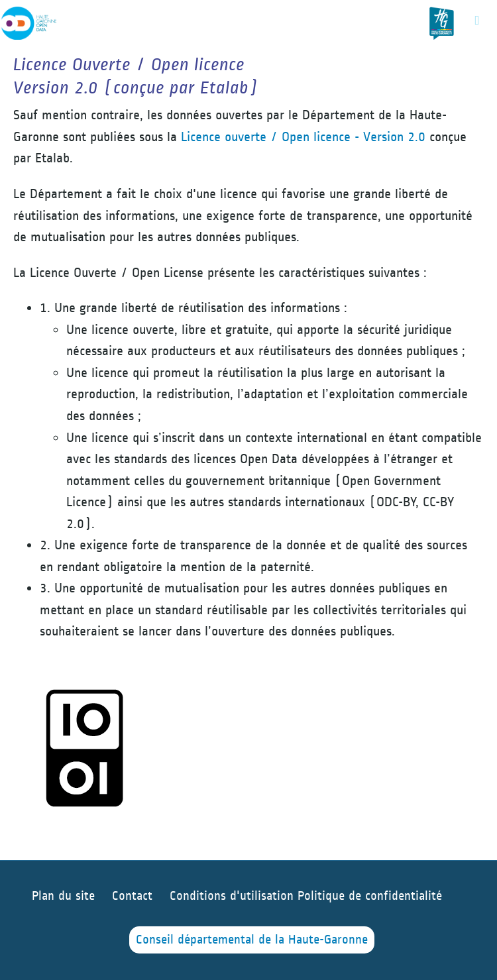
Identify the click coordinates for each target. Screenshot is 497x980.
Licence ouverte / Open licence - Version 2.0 (303, 137)
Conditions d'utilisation (234, 896)
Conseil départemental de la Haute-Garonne (252, 940)
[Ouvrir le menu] (477, 20)
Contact (132, 896)
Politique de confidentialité (370, 896)
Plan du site (63, 896)
